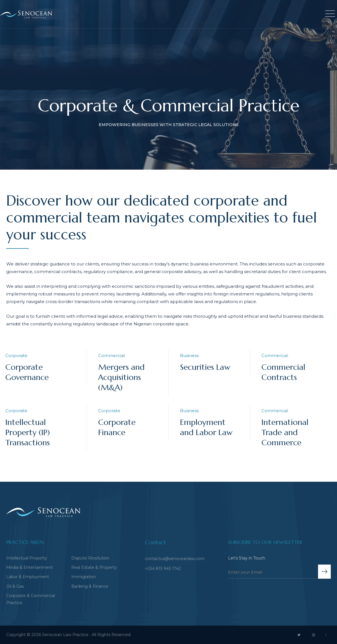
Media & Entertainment (30, 567)
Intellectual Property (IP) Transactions (28, 432)
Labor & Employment (28, 577)
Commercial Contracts (283, 372)
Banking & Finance (90, 586)
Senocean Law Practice (66, 635)
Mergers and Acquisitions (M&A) (121, 377)
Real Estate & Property (94, 567)
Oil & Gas (15, 586)
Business (189, 356)
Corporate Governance (27, 372)
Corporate (16, 356)
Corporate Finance (117, 427)
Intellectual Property (27, 558)
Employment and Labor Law (206, 427)
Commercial (111, 356)
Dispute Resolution (90, 558)
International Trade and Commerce (285, 432)
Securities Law (205, 367)
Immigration (84, 577)
